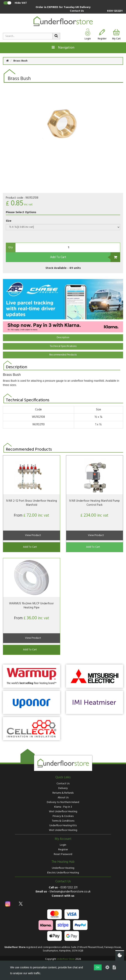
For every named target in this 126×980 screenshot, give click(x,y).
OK (98, 967)
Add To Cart (58, 257)
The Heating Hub (63, 862)
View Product (33, 535)
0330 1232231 (115, 11)
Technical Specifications (63, 346)
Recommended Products (63, 355)
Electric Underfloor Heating (63, 873)
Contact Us (77, 11)
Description (63, 338)
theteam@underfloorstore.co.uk (70, 892)
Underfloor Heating (63, 868)
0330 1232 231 (69, 888)
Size (9, 221)
